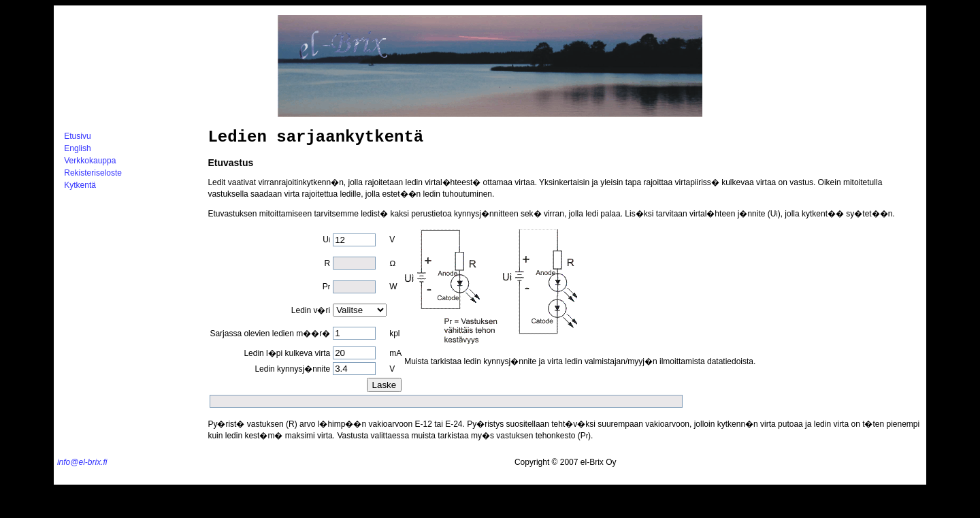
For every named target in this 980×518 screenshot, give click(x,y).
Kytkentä (80, 185)
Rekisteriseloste (93, 173)
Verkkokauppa (90, 161)
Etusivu (77, 136)
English (77, 148)
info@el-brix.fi (82, 462)
